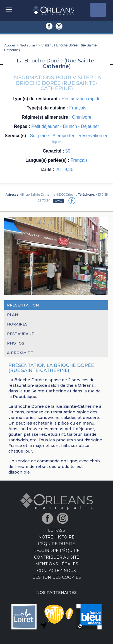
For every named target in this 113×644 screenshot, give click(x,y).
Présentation (23, 305)
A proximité (20, 353)
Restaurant (29, 45)
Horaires (17, 324)
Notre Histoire (56, 537)
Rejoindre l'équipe (56, 551)
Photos (16, 343)
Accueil (10, 45)
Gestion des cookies (57, 577)
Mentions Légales (57, 564)
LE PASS (56, 530)
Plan (12, 315)
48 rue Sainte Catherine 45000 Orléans (48, 195)
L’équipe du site (56, 544)
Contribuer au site (57, 557)
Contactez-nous (56, 571)
